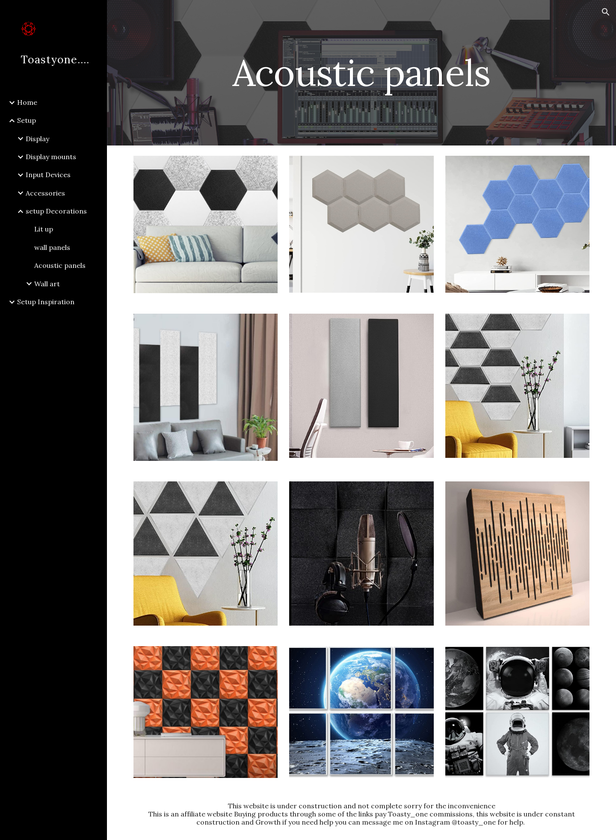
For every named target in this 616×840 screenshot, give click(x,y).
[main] (361, 73)
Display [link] (37, 139)
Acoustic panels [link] (60, 265)
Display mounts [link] (51, 157)
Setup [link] (27, 120)
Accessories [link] (45, 193)
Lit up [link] (44, 229)
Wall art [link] (47, 284)
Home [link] (27, 102)
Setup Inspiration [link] (46, 302)
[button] (606, 12)
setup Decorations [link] (56, 211)
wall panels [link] (52, 247)
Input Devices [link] (48, 175)
